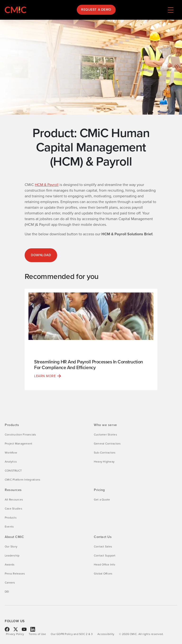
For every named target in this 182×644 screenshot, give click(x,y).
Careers (10, 583)
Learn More (45, 376)
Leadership (12, 556)
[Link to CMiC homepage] (17, 10)
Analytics (11, 462)
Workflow (11, 453)
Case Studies (14, 509)
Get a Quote (102, 500)
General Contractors (107, 444)
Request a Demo (96, 10)
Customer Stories (105, 435)
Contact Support (105, 556)
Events (9, 527)
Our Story (11, 547)
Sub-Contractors (105, 453)
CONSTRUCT (13, 471)
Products (11, 518)
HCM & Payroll (47, 185)
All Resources (14, 500)
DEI (7, 592)
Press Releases (15, 574)
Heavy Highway (104, 462)
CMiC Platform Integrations (23, 480)
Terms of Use (37, 634)
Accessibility (106, 634)
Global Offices (103, 574)
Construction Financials (20, 435)
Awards (10, 565)
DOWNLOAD (41, 255)
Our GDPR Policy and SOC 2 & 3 (72, 634)
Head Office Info (105, 565)
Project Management (18, 444)
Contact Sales (103, 547)
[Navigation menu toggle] (171, 10)
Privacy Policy (15, 634)
